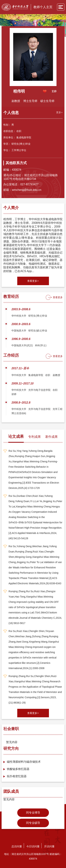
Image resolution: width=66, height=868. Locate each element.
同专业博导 (33, 813)
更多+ (59, 112)
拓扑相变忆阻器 (17, 776)
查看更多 (58, 297)
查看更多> (33, 281)
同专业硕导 (33, 823)
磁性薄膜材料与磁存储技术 (24, 762)
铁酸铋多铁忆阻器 (18, 769)
